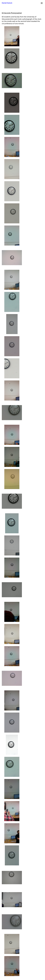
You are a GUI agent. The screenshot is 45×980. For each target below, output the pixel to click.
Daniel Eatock (7, 3)
